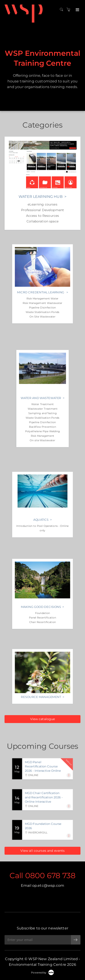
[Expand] (69, 775)
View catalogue (43, 719)
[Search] (63, 10)
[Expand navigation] (77, 10)
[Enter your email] (38, 940)
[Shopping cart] (70, 10)
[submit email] (76, 940)
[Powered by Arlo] (42, 972)
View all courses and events (43, 851)
